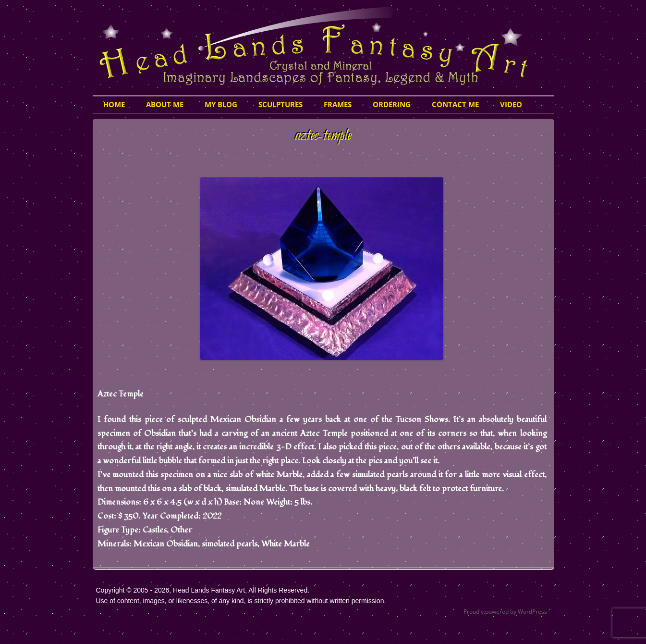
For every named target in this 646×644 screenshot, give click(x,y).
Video (511, 104)
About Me (165, 104)
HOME (114, 104)
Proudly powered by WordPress (505, 612)
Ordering (392, 104)
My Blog (221, 104)
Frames (338, 104)
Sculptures (280, 104)
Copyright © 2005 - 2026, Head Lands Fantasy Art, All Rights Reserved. (203, 590)
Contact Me (455, 104)
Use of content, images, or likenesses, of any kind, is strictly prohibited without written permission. (241, 601)
